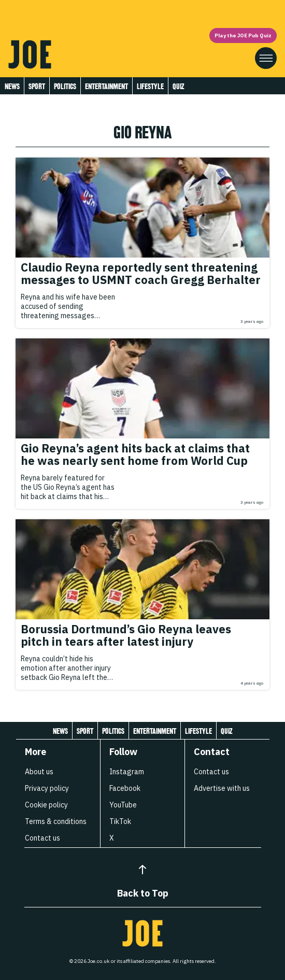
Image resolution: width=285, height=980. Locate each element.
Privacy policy (47, 788)
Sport (37, 86)
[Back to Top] (142, 870)
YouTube (123, 805)
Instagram (127, 772)
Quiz (178, 86)
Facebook (125, 788)
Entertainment (106, 86)
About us (39, 772)
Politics (65, 86)
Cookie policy (46, 805)
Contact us (42, 838)
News (12, 86)
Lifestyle (150, 86)
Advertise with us (222, 788)
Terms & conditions (56, 821)
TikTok (120, 821)
